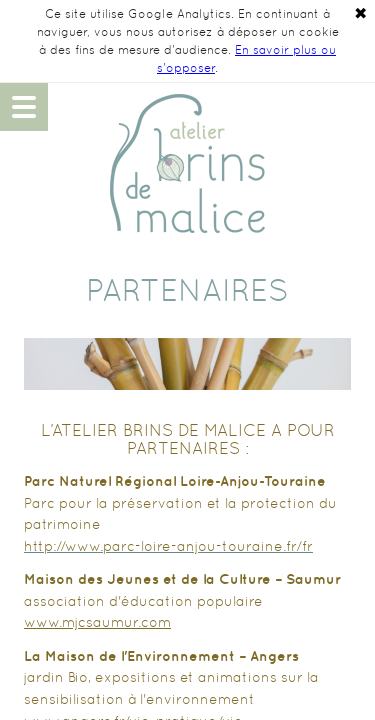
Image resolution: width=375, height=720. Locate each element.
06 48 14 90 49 (351, 107)
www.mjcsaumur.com (97, 622)
